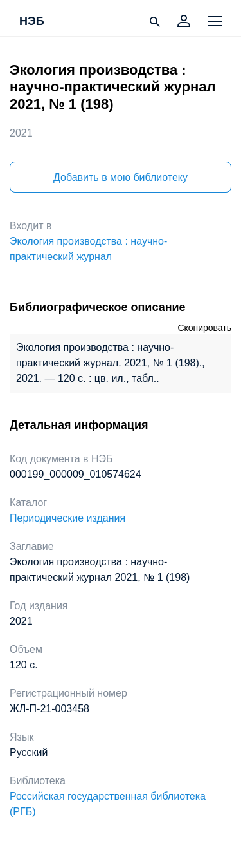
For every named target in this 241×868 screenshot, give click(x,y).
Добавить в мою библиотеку (121, 177)
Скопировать (204, 328)
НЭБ (32, 22)
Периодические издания (67, 518)
